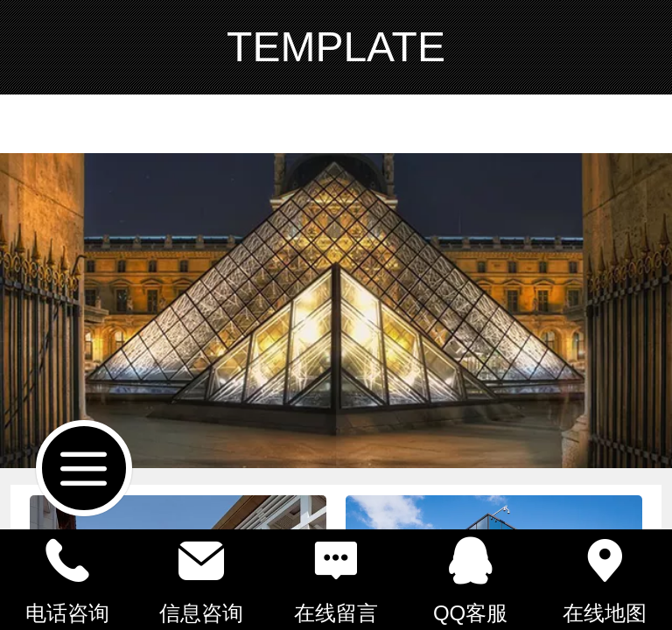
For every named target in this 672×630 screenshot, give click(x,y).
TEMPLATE (336, 47)
